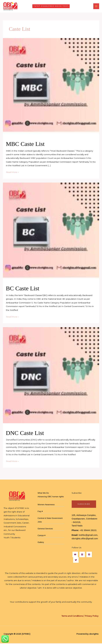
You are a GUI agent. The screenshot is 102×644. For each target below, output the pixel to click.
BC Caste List (23, 289)
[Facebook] (89, 555)
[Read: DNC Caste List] (51, 376)
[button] (51, 7)
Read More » (12, 173)
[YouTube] (75, 555)
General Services (45, 529)
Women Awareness (46, 505)
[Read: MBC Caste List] (51, 87)
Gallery (41, 543)
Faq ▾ (40, 512)
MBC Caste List (25, 145)
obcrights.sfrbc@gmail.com (85, 539)
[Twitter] (76, 561)
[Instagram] (82, 555)
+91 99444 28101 (88, 531)
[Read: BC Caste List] (51, 231)
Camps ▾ (41, 536)
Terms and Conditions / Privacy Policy (80, 617)
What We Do (43, 494)
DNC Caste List (25, 434)
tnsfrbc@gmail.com (88, 536)
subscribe (84, 505)
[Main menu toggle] (96, 7)
